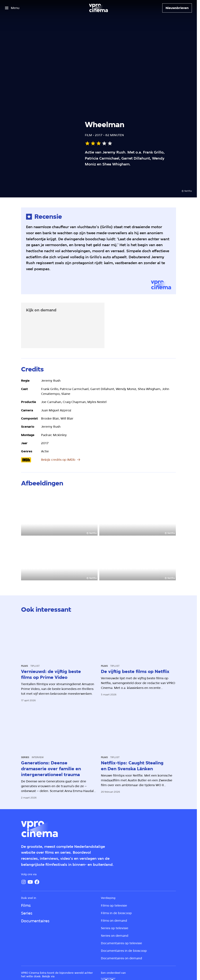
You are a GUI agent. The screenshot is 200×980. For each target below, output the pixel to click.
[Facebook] (37, 882)
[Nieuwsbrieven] (177, 8)
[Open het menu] (12, 8)
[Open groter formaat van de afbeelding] (59, 514)
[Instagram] (24, 882)
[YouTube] (30, 882)
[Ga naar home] (98, 8)
